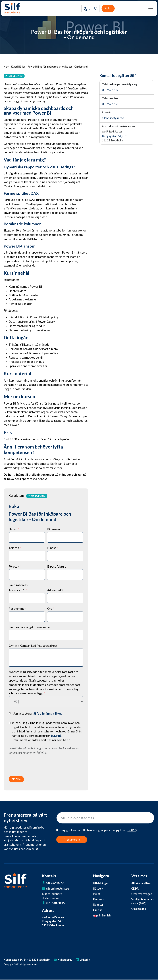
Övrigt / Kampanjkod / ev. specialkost (33, 646)
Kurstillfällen (18, 67)
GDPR (135, 889)
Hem (6, 67)
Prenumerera (72, 839)
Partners (98, 899)
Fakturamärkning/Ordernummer (30, 627)
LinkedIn (86, 960)
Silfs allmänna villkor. (48, 713)
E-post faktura (57, 566)
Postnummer (17, 609)
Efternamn (54, 529)
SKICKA (16, 779)
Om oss (98, 910)
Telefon (14, 548)
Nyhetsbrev (66, 960)
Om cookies (139, 909)
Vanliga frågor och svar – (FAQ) (141, 901)
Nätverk (98, 889)
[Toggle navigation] (150, 9)
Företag (14, 566)
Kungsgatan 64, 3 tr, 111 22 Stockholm (28, 960)
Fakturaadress (18, 585)
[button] (87, 9)
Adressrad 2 (55, 590)
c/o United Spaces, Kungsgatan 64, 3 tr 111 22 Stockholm (54, 921)
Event (97, 894)
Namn (13, 529)
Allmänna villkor (141, 883)
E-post (52, 548)
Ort (50, 609)
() (56, 736)
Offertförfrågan (142, 894)
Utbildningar (101, 883)
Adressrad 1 (17, 590)
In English (102, 916)
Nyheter (98, 905)
